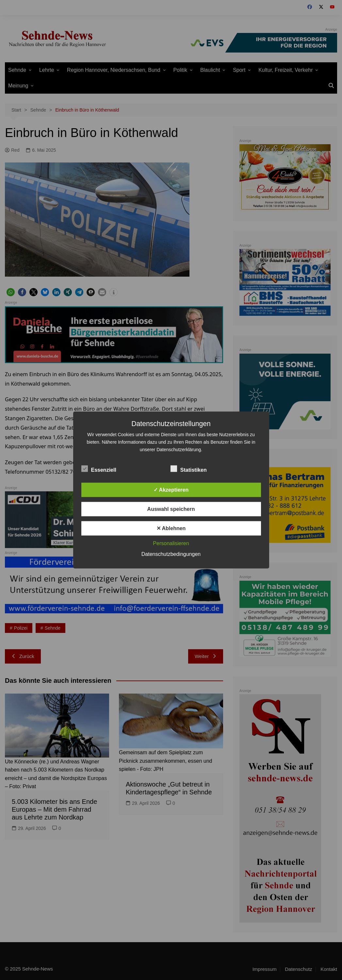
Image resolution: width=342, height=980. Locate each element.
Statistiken (189, 469)
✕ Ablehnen (171, 528)
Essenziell (99, 469)
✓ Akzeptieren (171, 490)
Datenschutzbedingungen (171, 554)
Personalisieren (171, 543)
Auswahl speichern (171, 509)
